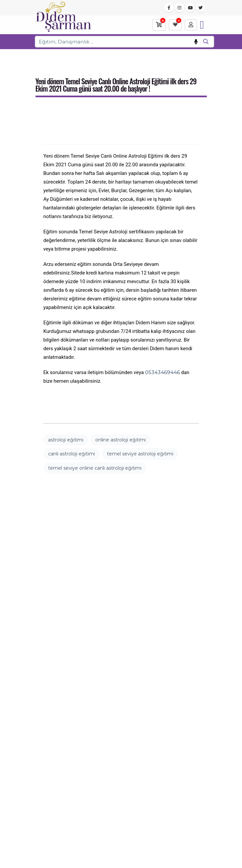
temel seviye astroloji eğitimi (140, 454)
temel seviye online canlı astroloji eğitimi (95, 468)
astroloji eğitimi (66, 440)
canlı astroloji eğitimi (72, 454)
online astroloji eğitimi (121, 440)
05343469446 (162, 372)
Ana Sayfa (47, 57)
